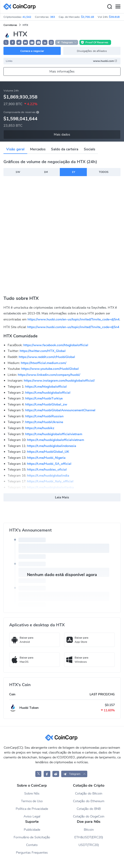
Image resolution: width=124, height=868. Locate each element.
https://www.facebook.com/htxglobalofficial (56, 345)
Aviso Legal (32, 816)
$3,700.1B (88, 17)
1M (46, 172)
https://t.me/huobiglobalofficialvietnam (54, 434)
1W (18, 172)
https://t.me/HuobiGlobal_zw (46, 404)
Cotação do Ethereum (89, 801)
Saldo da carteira (65, 149)
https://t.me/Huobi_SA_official (49, 464)
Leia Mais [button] (62, 497)
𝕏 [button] (6, 43)
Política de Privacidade (32, 809)
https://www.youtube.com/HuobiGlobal (50, 369)
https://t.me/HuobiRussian (44, 416)
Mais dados (62, 135)
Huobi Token (29, 708)
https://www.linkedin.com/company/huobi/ (49, 375)
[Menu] (118, 7)
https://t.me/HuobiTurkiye (44, 398)
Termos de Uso (32, 801)
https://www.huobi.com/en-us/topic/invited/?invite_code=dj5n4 (73, 319)
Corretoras (10, 25)
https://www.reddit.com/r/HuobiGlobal (47, 357)
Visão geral (15, 149)
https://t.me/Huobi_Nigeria (46, 458)
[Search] (109, 7)
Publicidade (32, 830)
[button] (12, 42)
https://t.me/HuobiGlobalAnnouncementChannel (60, 410)
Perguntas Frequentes (32, 853)
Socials (89, 149)
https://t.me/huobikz (40, 428)
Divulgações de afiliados (92, 51)
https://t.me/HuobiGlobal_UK (48, 452)
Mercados (38, 149)
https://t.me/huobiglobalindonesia (52, 446)
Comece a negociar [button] (32, 51)
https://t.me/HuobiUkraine (44, 422)
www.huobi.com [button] (105, 61)
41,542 (27, 17)
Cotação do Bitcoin (89, 794)
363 (53, 17)
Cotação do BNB (89, 809)
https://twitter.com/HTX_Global (43, 351)
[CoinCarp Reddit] (56, 774)
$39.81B (114, 17)
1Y (73, 172)
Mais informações (62, 71)
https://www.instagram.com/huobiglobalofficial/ (59, 381)
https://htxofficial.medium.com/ (44, 363)
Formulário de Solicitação (32, 837)
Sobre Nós (32, 794)
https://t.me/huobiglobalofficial (48, 393)
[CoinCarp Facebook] (47, 774)
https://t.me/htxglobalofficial (46, 387)
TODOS (104, 172)
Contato (32, 845)
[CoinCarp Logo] (21, 7)
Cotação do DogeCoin (89, 816)
